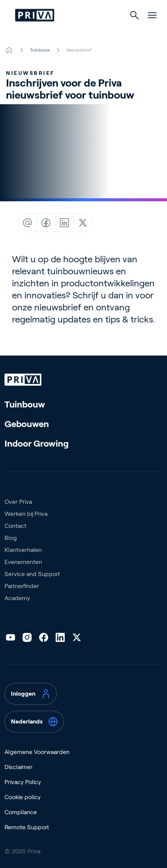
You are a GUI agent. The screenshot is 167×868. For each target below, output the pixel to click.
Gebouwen (27, 424)
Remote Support (27, 827)
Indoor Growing (37, 443)
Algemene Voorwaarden (37, 752)
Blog (11, 538)
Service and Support (32, 574)
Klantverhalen (23, 550)
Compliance (21, 812)
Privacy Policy (23, 782)
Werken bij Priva (26, 514)
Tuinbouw (25, 404)
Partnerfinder (22, 586)
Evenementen (23, 562)
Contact (15, 526)
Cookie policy (23, 797)
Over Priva (18, 502)
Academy (17, 598)
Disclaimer (19, 767)
